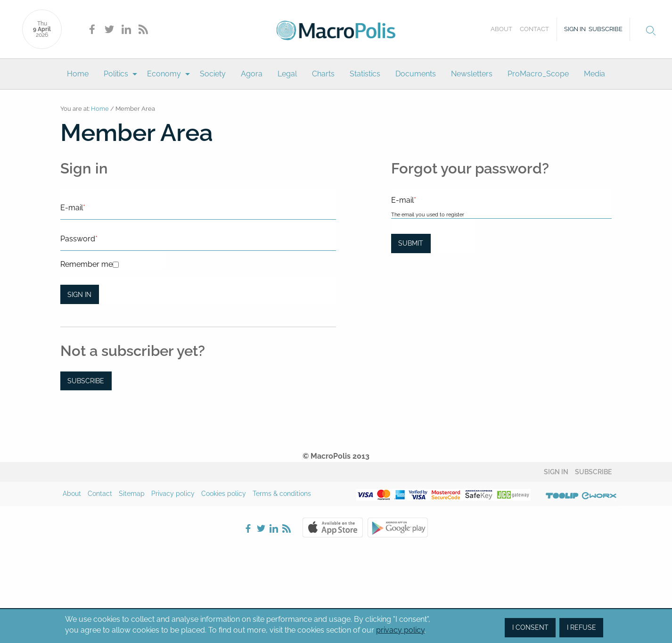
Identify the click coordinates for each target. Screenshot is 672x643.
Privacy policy (173, 494)
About (501, 29)
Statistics (365, 74)
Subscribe (606, 29)
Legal (287, 74)
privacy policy (400, 630)
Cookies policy (224, 494)
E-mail (73, 208)
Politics (116, 74)
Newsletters (472, 74)
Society (213, 74)
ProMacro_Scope (538, 74)
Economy (164, 74)
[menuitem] (78, 74)
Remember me (86, 264)
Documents (416, 74)
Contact (534, 29)
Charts (323, 74)
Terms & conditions (282, 494)
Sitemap (132, 494)
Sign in (575, 29)
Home (78, 74)
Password (79, 239)
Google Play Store (398, 528)
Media (594, 74)
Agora (252, 74)
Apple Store (333, 528)
